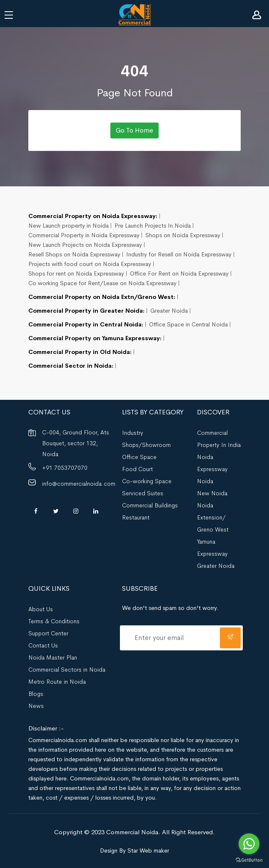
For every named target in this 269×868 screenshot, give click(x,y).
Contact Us (43, 645)
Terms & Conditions (54, 621)
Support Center (48, 633)
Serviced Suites (143, 493)
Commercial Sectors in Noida (67, 670)
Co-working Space (147, 481)
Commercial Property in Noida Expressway (84, 235)
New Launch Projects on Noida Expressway (85, 245)
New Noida (212, 493)
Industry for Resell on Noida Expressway (179, 254)
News (36, 706)
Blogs (36, 694)
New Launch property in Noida (68, 226)
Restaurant (136, 517)
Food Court (137, 469)
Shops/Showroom (146, 445)
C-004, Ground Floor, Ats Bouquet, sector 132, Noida (76, 443)
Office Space (139, 457)
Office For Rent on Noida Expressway (179, 273)
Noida (205, 481)
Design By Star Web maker (134, 850)
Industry (133, 433)
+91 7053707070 (65, 468)
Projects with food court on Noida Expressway (90, 264)
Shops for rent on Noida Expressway (76, 273)
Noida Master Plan (53, 657)
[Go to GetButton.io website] (249, 860)
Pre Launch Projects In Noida (153, 226)
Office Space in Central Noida (188, 324)
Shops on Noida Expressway (183, 235)
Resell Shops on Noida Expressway (74, 254)
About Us (41, 609)
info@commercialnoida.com (79, 484)
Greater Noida (169, 311)
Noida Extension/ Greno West (213, 517)
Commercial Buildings (150, 505)
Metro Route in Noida (57, 682)
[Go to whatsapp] (249, 844)
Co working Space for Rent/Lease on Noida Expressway (102, 283)
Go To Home (134, 130)
